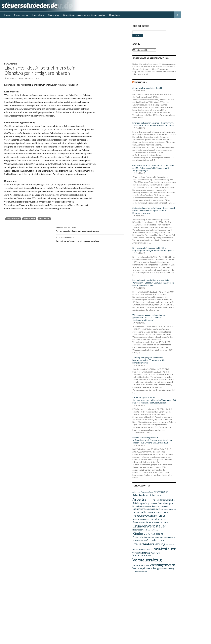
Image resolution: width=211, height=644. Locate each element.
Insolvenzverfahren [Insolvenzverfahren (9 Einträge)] (151, 530)
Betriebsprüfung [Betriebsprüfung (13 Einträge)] (141, 503)
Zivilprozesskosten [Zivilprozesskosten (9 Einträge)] (140, 572)
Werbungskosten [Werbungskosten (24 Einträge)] (162, 565)
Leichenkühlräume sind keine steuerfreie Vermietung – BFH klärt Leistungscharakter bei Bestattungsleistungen (153, 283)
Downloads (115, 15)
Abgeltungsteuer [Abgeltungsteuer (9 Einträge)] (147, 492)
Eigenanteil (45, 219)
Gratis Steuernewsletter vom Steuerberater (84, 15)
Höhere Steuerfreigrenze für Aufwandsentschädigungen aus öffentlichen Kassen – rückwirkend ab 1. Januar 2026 (152, 440)
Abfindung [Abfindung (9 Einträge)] (136, 492)
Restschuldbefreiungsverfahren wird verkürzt (90, 239)
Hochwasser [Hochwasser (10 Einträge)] (138, 530)
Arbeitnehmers (13, 219)
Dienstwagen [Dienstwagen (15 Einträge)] (165, 503)
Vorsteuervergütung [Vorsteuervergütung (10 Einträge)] (141, 565)
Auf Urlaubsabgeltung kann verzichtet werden (90, 229)
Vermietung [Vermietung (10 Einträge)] (155, 553)
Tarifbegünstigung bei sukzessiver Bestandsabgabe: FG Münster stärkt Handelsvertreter (149, 360)
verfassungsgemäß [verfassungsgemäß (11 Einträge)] (141, 553)
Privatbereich (11, 64)
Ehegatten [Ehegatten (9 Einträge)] (164, 506)
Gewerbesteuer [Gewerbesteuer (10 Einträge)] (139, 522)
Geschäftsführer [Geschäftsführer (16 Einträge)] (155, 516)
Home (7, 15)
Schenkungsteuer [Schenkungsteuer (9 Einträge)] (169, 537)
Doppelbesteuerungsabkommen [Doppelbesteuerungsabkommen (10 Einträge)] (146, 506)
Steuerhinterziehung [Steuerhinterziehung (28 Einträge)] (149, 544)
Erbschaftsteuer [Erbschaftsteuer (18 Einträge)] (143, 512)
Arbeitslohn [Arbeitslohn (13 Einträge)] (156, 495)
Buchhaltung (38, 15)
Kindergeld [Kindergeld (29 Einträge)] (141, 533)
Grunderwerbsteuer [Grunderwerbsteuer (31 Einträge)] (149, 526)
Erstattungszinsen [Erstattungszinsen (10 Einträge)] (161, 512)
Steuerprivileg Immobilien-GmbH (147, 88)
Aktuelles (141, 82)
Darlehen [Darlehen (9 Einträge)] (154, 503)
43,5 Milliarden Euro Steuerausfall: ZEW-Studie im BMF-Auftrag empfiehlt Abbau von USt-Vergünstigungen (153, 168)
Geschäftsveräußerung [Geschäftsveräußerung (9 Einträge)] (141, 519)
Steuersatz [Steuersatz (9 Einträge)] (170, 545)
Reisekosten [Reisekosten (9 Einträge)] (157, 537)
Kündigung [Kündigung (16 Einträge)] (157, 534)
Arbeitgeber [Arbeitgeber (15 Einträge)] (161, 492)
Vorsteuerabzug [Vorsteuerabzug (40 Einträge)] (147, 560)
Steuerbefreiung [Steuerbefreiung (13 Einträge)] (156, 540)
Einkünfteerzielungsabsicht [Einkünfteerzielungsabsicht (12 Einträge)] (145, 509)
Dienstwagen (30, 219)
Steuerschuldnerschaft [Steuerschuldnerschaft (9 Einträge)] (141, 550)
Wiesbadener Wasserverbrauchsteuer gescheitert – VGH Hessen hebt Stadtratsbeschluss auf (150, 318)
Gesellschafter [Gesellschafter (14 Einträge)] (159, 519)
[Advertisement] (66, 43)
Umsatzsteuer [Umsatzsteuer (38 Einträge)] (163, 549)
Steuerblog (54, 15)
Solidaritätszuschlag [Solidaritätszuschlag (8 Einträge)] (140, 540)
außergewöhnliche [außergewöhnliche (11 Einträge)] (166, 500)
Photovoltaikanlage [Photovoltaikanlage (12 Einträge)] (142, 537)
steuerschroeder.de (30, 78)
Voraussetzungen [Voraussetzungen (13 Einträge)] (142, 555)
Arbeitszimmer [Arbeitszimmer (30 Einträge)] (145, 499)
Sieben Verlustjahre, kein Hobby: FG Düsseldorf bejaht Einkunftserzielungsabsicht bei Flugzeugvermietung (154, 210)
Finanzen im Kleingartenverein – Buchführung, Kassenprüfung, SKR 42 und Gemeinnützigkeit (153, 124)
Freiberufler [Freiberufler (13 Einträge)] (139, 516)
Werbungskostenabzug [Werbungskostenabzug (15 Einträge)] (146, 568)
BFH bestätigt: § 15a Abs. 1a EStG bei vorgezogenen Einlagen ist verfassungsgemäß (153, 249)
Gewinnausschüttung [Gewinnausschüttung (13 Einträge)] (157, 522)
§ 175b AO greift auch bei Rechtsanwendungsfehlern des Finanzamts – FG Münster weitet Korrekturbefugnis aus (154, 400)
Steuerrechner (21, 15)
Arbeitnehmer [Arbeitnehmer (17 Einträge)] (141, 495)
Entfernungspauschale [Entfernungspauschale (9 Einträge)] (168, 509)
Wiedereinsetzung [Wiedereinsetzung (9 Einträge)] (166, 569)
